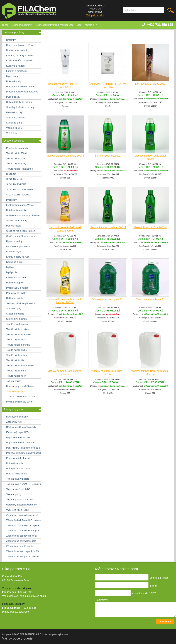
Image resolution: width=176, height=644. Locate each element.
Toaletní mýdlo (14, 381)
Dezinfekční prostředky (18, 246)
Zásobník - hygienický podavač (22, 515)
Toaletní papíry (14, 494)
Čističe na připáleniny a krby (21, 236)
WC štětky (12, 133)
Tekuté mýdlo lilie (15, 360)
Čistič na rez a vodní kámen (21, 231)
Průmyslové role (15, 463)
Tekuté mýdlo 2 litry (16, 164)
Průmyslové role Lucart (18, 468)
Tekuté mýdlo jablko (16, 350)
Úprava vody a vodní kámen (21, 386)
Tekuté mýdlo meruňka (18, 345)
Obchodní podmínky (22, 25)
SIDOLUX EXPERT (16, 184)
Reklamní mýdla (15, 298)
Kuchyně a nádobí (16, 66)
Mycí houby (12, 76)
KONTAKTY (91, 25)
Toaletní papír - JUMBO (18, 489)
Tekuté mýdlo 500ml (17, 153)
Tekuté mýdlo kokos (16, 355)
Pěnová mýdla (14, 226)
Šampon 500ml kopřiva (108, 156)
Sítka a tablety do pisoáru (19, 102)
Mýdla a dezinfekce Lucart (20, 402)
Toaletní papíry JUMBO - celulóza (24, 484)
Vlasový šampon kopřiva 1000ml (108, 227)
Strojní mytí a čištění (17, 319)
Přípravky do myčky (16, 293)
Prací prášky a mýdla (17, 288)
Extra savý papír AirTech (19, 432)
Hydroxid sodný (14, 241)
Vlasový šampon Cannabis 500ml (65, 156)
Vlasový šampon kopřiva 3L (108, 299)
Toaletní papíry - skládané (20, 500)
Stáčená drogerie (15, 314)
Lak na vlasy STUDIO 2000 (150, 84)
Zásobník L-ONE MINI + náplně (23, 525)
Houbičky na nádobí (17, 50)
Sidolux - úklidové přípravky (20, 303)
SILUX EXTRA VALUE (18, 195)
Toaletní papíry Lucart (17, 479)
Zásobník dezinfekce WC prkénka (24, 520)
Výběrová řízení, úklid (17, 510)
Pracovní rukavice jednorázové (22, 92)
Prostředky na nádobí (17, 148)
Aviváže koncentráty (17, 221)
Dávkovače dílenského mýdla (21, 427)
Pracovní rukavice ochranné (21, 86)
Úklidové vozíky (14, 112)
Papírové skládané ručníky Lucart (24, 453)
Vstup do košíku (95, 15)
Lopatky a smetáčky (17, 71)
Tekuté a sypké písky (17, 324)
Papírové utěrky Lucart (18, 458)
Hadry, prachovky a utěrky (20, 45)
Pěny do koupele (15, 283)
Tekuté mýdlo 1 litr (16, 158)
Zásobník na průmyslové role (21, 541)
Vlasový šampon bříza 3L (150, 299)
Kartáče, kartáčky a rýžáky (20, 55)
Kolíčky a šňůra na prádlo (19, 61)
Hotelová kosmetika (16, 210)
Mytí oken (11, 267)
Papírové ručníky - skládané (21, 443)
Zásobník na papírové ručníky (22, 536)
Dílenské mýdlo (14, 252)
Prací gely (11, 200)
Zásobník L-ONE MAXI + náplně (23, 531)
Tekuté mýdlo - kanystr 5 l (19, 169)
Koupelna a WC (14, 262)
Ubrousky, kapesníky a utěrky (21, 505)
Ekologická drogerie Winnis (20, 205)
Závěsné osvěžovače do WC (21, 397)
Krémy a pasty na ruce (18, 257)
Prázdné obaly (14, 81)
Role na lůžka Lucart (17, 474)
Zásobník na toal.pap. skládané (22, 556)
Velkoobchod (67, 25)
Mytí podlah (12, 272)
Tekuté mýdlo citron (16, 340)
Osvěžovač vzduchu (17, 277)
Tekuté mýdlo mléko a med (20, 365)
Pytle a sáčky (13, 97)
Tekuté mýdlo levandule (18, 334)
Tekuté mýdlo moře (16, 371)
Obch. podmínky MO (46, 25)
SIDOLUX (11, 174)
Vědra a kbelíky (14, 128)
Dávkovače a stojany (17, 417)
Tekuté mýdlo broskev (18, 329)
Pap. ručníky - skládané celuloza (23, 448)
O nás (5, 25)
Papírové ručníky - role (18, 437)
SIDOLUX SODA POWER (20, 189)
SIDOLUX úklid (14, 179)
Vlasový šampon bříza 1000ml (150, 227)
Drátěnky (11, 40)
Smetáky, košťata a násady (20, 107)
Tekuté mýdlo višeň (16, 376)
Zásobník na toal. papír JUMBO (23, 551)
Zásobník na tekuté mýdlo (20, 546)
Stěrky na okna (14, 123)
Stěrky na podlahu (16, 118)
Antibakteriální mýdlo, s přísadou (23, 215)
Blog (79, 25)
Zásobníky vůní (14, 422)
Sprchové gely (14, 309)
